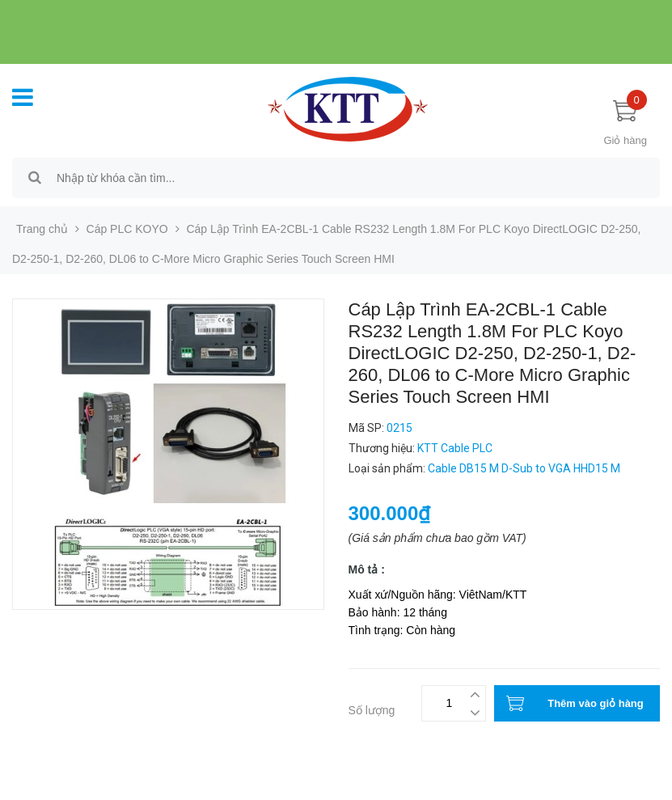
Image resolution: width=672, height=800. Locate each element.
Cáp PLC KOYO (127, 229)
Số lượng (372, 710)
